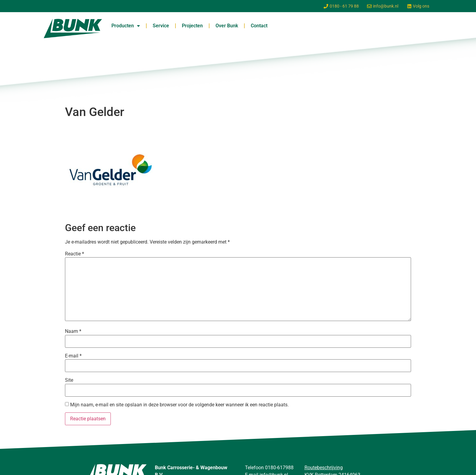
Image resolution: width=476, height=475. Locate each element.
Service (161, 26)
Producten (126, 26)
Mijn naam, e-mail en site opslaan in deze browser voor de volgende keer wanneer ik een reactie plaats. (179, 405)
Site (69, 380)
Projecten (192, 26)
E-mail (73, 356)
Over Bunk (227, 26)
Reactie (75, 254)
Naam (73, 331)
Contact (259, 26)
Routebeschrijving (324, 468)
